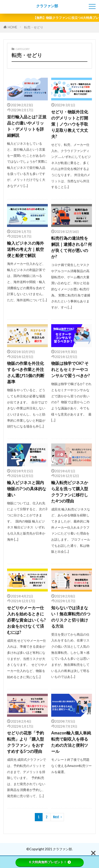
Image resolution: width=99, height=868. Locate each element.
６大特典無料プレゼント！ (50, 862)
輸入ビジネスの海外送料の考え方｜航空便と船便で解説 (25, 249)
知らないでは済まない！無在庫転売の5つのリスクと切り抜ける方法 (71, 617)
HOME (13, 27)
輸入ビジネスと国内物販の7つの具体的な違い (27, 489)
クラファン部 (47, 6)
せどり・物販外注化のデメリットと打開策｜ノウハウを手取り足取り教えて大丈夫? (70, 124)
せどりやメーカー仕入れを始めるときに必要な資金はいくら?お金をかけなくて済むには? (26, 620)
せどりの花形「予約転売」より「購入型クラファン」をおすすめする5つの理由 (25, 742)
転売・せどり (34, 27)
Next (56, 817)
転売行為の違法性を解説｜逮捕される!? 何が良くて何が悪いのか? (72, 247)
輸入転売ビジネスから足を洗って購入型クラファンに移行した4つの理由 (70, 492)
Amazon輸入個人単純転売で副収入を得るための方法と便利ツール (71, 742)
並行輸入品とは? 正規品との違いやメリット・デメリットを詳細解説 (27, 126)
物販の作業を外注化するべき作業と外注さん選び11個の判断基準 (26, 372)
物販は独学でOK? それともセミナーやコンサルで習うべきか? (71, 369)
